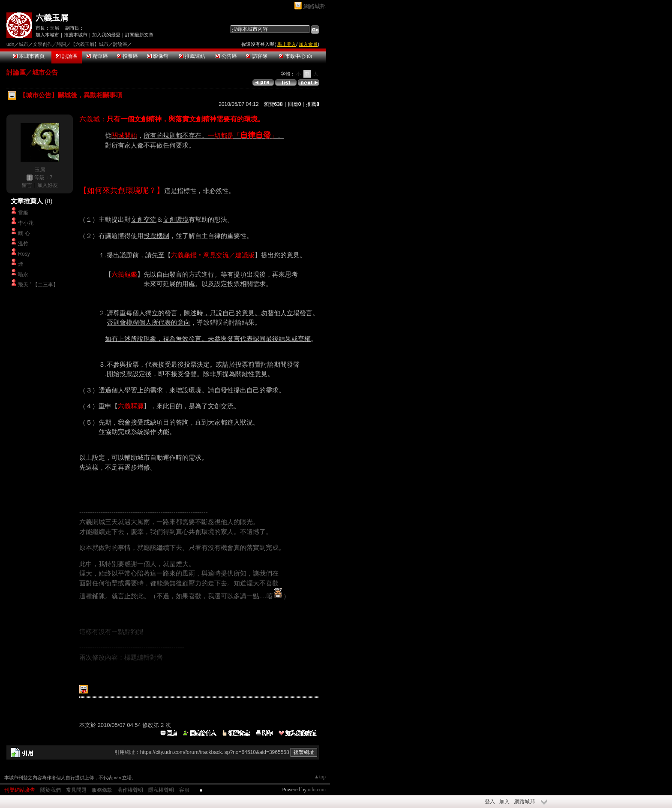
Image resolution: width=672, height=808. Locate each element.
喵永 (23, 274)
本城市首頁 (29, 56)
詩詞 (61, 44)
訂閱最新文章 (139, 35)
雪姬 (23, 213)
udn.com (317, 790)
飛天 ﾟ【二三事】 (38, 285)
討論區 (67, 56)
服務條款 (102, 790)
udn (10, 44)
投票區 (127, 56)
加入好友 (48, 185)
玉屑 (54, 28)
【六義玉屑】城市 (90, 44)
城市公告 (45, 72)
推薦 (313, 104)
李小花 (26, 223)
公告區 (226, 56)
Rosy (24, 254)
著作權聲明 (130, 790)
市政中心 (295, 56)
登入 (490, 802)
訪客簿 (256, 56)
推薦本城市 (76, 35)
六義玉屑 (52, 18)
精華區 (97, 56)
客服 (184, 790)
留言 (27, 185)
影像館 (158, 56)
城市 (24, 44)
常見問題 (76, 790)
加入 (504, 802)
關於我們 (51, 790)
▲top (320, 777)
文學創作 (42, 44)
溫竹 (23, 244)
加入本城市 (47, 35)
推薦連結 (192, 56)
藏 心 (24, 233)
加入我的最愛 (106, 35)
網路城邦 (315, 6)
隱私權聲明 (161, 790)
